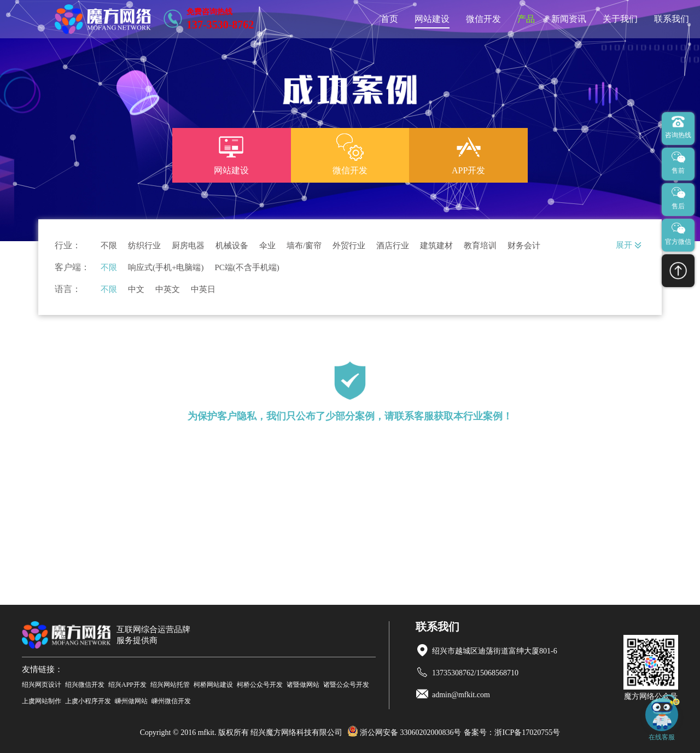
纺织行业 (144, 246)
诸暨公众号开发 (346, 685)
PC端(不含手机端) (247, 268)
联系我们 (672, 19)
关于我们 (620, 19)
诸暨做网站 (303, 685)
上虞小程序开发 (88, 701)
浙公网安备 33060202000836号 (404, 732)
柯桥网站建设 (213, 685)
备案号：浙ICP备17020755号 (512, 732)
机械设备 (232, 246)
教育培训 (480, 246)
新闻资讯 (569, 19)
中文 (136, 290)
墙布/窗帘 (304, 246)
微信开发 (483, 19)
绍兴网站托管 (170, 685)
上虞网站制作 (42, 701)
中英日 (203, 290)
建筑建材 (436, 246)
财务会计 (524, 246)
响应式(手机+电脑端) (166, 268)
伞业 (267, 246)
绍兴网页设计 (42, 685)
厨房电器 (188, 246)
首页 (389, 19)
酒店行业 (393, 246)
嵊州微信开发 (171, 701)
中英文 (168, 290)
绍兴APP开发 (127, 685)
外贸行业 (349, 246)
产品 (526, 19)
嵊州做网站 (131, 701)
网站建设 (432, 19)
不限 (109, 246)
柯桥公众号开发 (260, 685)
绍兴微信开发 (85, 685)
